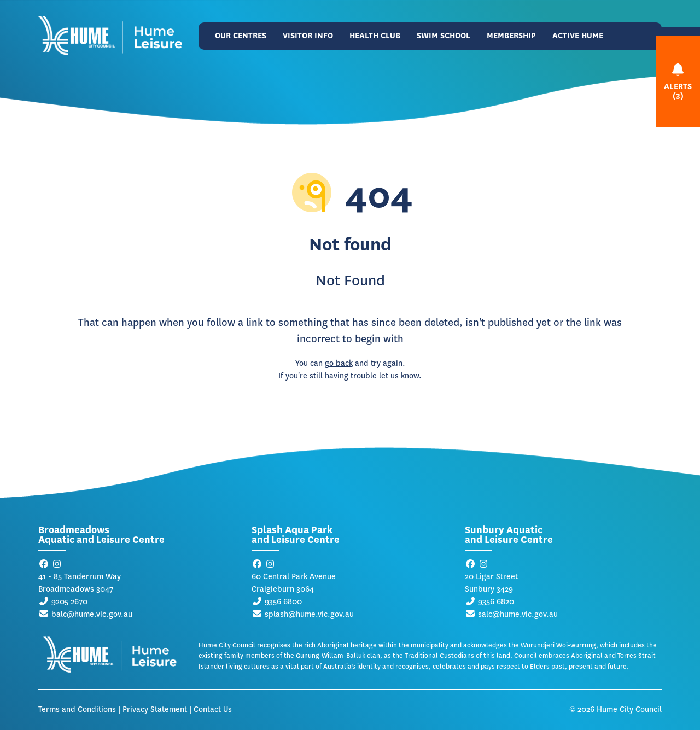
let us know (399, 376)
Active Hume (578, 36)
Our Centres (241, 36)
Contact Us (213, 709)
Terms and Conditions (77, 709)
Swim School (444, 36)
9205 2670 (69, 602)
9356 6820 (496, 602)
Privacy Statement (155, 709)
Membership (511, 36)
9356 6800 (283, 602)
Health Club (375, 36)
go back (339, 363)
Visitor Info (308, 36)
